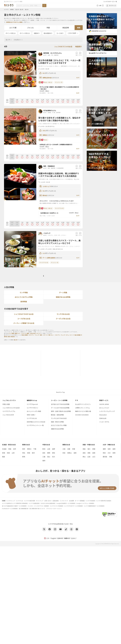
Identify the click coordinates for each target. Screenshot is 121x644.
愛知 (54, 453)
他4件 (78, 93)
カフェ (67, 335)
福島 (4, 457)
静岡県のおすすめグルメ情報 (14, 22)
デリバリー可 (59, 82)
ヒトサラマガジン (32, 408)
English (53, 538)
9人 (44, 191)
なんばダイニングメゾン (83, 404)
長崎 (114, 449)
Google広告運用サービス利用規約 (66, 503)
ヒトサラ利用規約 (90, 501)
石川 (54, 457)
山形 (13, 453)
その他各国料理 (60, 168)
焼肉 (49, 168)
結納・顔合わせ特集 (57, 422)
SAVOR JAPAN (104, 404)
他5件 (78, 149)
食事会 (45, 135)
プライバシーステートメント (54, 509)
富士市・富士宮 (19, 9)
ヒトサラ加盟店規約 (34, 503)
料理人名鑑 (6, 404)
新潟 (44, 449)
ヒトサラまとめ (32, 418)
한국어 (73, 538)
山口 (94, 457)
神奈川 (29, 449)
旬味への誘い (31, 415)
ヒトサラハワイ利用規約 (57, 506)
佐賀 (109, 449)
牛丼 (52, 55)
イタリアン (50, 235)
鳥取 (89, 453)
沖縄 (111, 457)
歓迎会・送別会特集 (57, 415)
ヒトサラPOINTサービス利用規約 (74, 506)
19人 (44, 131)
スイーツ (72, 335)
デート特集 (63, 292)
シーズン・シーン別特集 (59, 400)
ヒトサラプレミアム (9, 411)
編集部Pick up (32, 400)
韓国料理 (56, 55)
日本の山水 (103, 418)
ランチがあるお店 (63, 314)
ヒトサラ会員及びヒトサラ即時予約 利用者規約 (15, 503)
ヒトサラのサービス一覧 (110, 1)
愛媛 (94, 449)
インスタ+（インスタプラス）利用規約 (38, 506)
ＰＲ (77, 400)
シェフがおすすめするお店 (24, 314)
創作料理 (58, 113)
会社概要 (71, 501)
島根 (94, 453)
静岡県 (12, 9)
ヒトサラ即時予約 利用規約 (104, 501)
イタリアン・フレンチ (34, 335)
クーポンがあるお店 (63, 319)
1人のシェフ (47, 186)
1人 (44, 253)
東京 (24, 449)
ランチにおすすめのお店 (59, 418)
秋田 (8, 453)
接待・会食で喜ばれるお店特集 (61, 411)
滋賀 (75, 453)
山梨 (49, 449)
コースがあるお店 (24, 319)
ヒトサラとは (19, 501)
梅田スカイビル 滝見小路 (83, 411)
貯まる (43, 140)
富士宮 (16, 340)
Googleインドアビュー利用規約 (85, 503)
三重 (44, 457)
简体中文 (60, 538)
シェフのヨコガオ (8, 415)
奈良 (64, 453)
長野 (54, 449)
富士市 (27, 9)
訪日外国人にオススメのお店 (36, 422)
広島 (89, 457)
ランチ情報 (11, 333)
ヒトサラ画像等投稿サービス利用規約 (94, 506)
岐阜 (44, 453)
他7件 (78, 216)
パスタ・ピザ (57, 235)
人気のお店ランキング (35, 333)
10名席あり (17, 40)
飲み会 (45, 195)
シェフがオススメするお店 (11, 408)
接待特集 (24, 302)
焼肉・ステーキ (44, 335)
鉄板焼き (13, 337)
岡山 (84, 457)
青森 (10, 449)
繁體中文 (67, 538)
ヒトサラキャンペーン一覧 (35, 425)
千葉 (35, 449)
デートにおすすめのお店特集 (60, 408)
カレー (52, 335)
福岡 (104, 449)
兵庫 (69, 449)
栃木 (33, 453)
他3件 (78, 78)
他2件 (78, 258)
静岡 (49, 453)
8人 (44, 73)
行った (80, 54)
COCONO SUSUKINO (82, 415)
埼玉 (24, 453)
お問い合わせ (48, 501)
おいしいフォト (104, 408)
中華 (49, 335)
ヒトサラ (6, 9)
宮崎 (114, 453)
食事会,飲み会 (47, 78)
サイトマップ (40, 501)
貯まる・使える (45, 82)
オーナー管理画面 (80, 501)
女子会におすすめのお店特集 (60, 404)
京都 (74, 449)
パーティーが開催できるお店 (24, 323)
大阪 (64, 449)
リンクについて (64, 501)
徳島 (84, 449)
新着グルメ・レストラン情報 (22, 333)
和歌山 (69, 453)
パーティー (64, 235)
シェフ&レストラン (9, 400)
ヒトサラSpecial (32, 404)
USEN (4, 501)
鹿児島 (105, 457)
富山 (49, 457)
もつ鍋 (54, 113)
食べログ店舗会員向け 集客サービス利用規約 (14, 506)
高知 (84, 453)
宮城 (4, 453)
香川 (89, 449)
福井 (44, 461)
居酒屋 (49, 113)
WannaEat (103, 415)
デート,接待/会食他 (49, 258)
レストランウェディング (107, 411)
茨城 (29, 453)
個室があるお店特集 (63, 297)
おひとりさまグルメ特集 (24, 297)
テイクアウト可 (59, 208)
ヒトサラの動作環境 (30, 501)
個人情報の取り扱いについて (37, 509)
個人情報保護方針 (24, 509)
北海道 (4, 449)
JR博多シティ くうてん (82, 408)
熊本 (104, 453)
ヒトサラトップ (11, 501)
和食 (49, 55)
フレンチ (63, 335)
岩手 (15, 449)
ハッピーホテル (104, 422)
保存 (77, 54)
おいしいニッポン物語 (34, 411)
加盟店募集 (56, 501)
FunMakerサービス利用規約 (10, 509)
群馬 (24, 457)
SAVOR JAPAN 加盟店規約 (48, 503)
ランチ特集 (24, 292)
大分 (109, 453)
